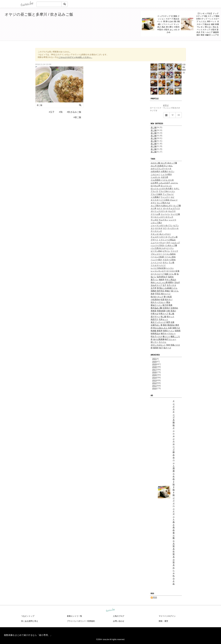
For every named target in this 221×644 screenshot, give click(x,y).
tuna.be (110, 610)
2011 (154, 386)
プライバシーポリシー (76, 621)
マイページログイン (167, 616)
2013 (154, 380)
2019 (154, 364)
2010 (154, 388)
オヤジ (166, 105)
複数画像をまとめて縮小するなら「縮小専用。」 (28, 635)
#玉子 (52, 112)
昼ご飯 (154, 127)
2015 (154, 375)
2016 (154, 372)
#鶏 (61, 112)
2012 (154, 383)
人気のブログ (119, 616)
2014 (154, 378)
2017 (154, 370)
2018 (154, 367)
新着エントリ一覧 (75, 616)
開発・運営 (163, 621)
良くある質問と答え (30, 621)
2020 (154, 362)
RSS (154, 597)
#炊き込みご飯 (74, 112)
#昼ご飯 (77, 117)
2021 (154, 359)
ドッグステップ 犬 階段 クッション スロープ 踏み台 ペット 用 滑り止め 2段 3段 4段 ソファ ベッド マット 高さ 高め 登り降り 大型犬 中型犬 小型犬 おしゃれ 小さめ (169, 24)
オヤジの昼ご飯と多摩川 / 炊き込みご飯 (39, 14)
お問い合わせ (119, 621)
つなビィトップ (28, 616)
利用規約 (91, 621)
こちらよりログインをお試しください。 (75, 57)
